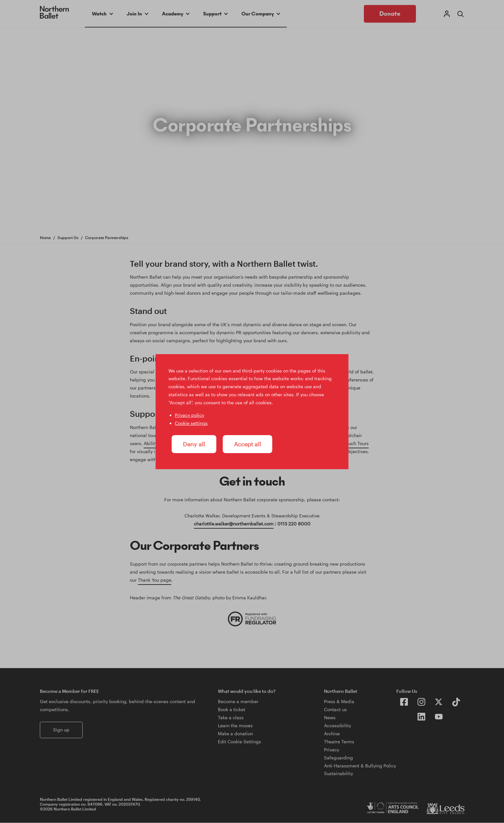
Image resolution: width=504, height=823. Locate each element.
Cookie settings (191, 423)
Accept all (248, 444)
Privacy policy (189, 415)
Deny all (194, 444)
